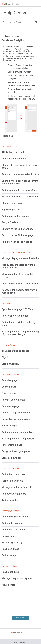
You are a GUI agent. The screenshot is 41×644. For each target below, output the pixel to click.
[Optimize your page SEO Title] (17, 309)
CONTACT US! (20, 618)
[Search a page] (9, 393)
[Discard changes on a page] (16, 419)
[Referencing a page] (12, 445)
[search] (36, 22)
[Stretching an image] (12, 542)
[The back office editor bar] (15, 351)
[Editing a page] (9, 426)
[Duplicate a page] (11, 406)
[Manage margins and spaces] (17, 578)
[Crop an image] (9, 536)
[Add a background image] (15, 517)
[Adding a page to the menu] (16, 413)
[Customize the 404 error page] (18, 235)
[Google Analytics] (11, 222)
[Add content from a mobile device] (20, 283)
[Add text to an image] (13, 523)
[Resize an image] (10, 549)
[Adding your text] (10, 500)
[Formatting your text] (13, 481)
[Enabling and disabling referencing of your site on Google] (20, 333)
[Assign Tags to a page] (13, 400)
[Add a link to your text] (13, 474)
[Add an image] (9, 555)
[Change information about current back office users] (20, 182)
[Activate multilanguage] (14, 159)
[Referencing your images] (15, 316)
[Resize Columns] (10, 572)
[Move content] (9, 585)
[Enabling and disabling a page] (18, 438)
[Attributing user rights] (13, 152)
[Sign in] (5, 357)
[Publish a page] (10, 380)
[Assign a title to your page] (16, 451)
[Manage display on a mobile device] (20, 258)
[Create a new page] (12, 458)
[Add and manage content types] (18, 432)
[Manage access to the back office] (20, 197)
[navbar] (37, 4)
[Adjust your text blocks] (14, 494)
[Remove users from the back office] (20, 174)
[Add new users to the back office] (19, 190)
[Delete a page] (9, 387)
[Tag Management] (11, 210)
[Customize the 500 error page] (18, 229)
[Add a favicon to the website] (17, 242)
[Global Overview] (10, 364)
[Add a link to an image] (14, 530)
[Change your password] (14, 203)
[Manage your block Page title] (17, 487)
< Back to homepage (11, 36)
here (27, 68)
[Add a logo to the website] (15, 216)
